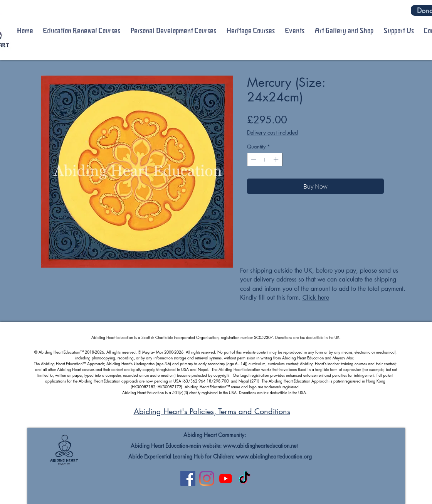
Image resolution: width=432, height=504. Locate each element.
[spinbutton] (265, 160)
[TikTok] (245, 478)
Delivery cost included (272, 132)
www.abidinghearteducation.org (274, 456)
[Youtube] (226, 478)
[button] (82, 31)
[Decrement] (253, 160)
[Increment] (277, 160)
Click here (316, 298)
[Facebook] (188, 478)
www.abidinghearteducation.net (260, 446)
